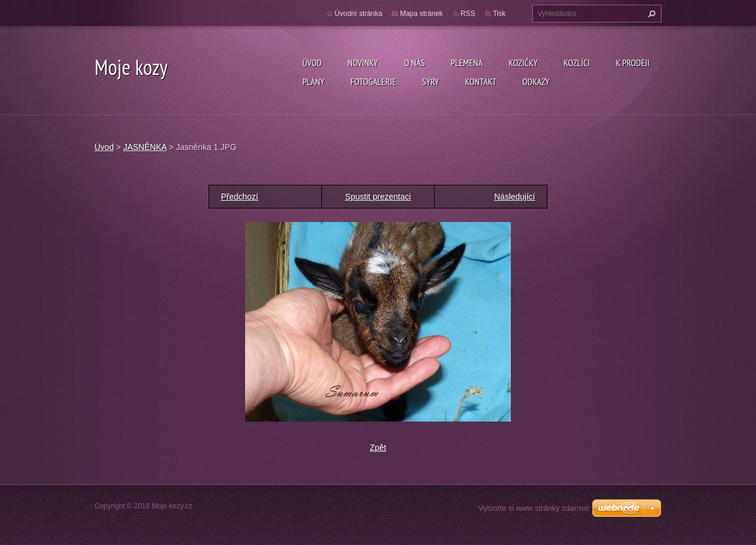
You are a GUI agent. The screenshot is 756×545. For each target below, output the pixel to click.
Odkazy (536, 81)
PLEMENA (467, 63)
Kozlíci (577, 63)
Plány (313, 81)
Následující (515, 197)
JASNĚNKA (145, 147)
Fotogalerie (373, 81)
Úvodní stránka (359, 14)
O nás (414, 63)
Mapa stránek (421, 14)
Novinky (363, 63)
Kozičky (523, 63)
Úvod (312, 63)
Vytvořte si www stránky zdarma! (534, 508)
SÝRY (431, 81)
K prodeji (633, 63)
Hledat (650, 14)
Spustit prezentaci (378, 197)
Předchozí (239, 197)
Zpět (378, 448)
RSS (468, 14)
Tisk (499, 14)
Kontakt (480, 81)
